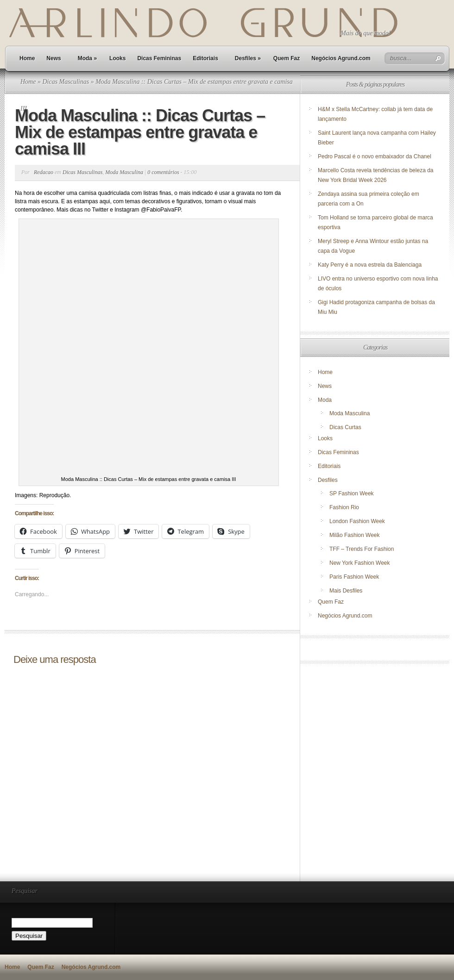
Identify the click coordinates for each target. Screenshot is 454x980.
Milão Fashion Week (355, 535)
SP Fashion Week (352, 493)
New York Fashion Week (360, 563)
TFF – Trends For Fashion (362, 549)
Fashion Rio (344, 507)
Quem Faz (287, 58)
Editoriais (205, 58)
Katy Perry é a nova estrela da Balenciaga (370, 265)
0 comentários (163, 172)
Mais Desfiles (346, 591)
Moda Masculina (124, 172)
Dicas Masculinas (66, 82)
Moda (87, 58)
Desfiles (248, 58)
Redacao (44, 172)
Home (27, 58)
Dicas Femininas (159, 58)
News (54, 58)
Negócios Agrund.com (341, 58)
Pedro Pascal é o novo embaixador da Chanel (375, 156)
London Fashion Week (357, 521)
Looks (117, 58)
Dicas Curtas (345, 427)
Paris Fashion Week (354, 577)
